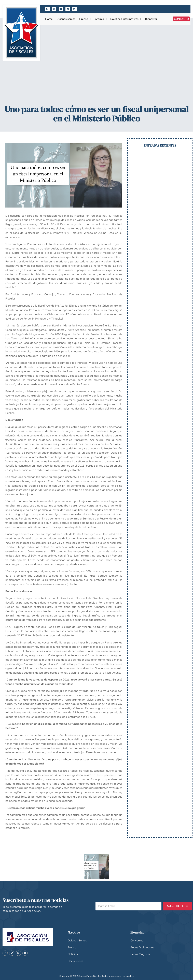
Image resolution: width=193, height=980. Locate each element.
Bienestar (153, 19)
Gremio (101, 19)
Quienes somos (66, 19)
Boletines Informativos (126, 19)
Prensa (85, 19)
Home (49, 19)
